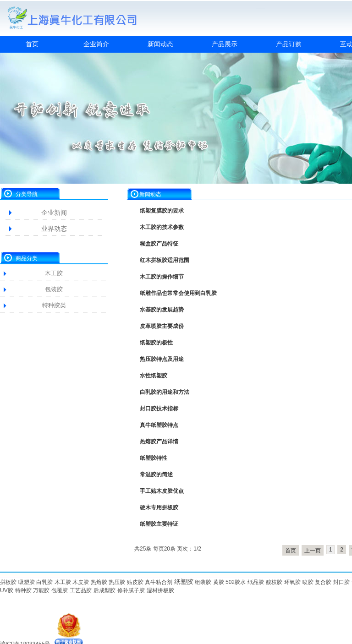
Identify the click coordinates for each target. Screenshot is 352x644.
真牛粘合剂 (159, 582)
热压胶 (117, 582)
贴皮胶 (135, 582)
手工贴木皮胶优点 (162, 491)
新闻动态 (160, 44)
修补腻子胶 (131, 590)
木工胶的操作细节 (162, 277)
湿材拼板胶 (160, 590)
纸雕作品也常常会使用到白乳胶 (178, 293)
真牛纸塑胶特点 (159, 425)
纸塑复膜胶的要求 (162, 211)
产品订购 (289, 44)
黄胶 (219, 582)
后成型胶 (104, 590)
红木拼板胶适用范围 (165, 260)
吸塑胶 (27, 582)
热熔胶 (99, 582)
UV (4, 590)
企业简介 (96, 44)
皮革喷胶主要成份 (162, 326)
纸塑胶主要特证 (159, 524)
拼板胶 (8, 582)
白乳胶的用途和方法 (165, 392)
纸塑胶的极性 (156, 343)
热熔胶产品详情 (159, 442)
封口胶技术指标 (159, 409)
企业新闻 (54, 213)
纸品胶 (256, 582)
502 (230, 582)
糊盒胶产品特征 (159, 244)
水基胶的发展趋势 (162, 310)
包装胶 (54, 289)
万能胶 (41, 590)
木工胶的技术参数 (162, 227)
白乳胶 (44, 582)
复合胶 (323, 582)
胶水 (240, 582)
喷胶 (308, 582)
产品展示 (225, 44)
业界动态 (54, 229)
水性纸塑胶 (154, 376)
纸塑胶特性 (154, 458)
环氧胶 (292, 582)
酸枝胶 (274, 582)
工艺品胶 (81, 590)
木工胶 (54, 273)
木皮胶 (81, 582)
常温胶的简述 (156, 475)
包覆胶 (60, 590)
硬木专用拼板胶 (159, 508)
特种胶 (23, 590)
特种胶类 (54, 305)
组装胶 (203, 582)
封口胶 (341, 582)
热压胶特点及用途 (162, 359)
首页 (32, 44)
